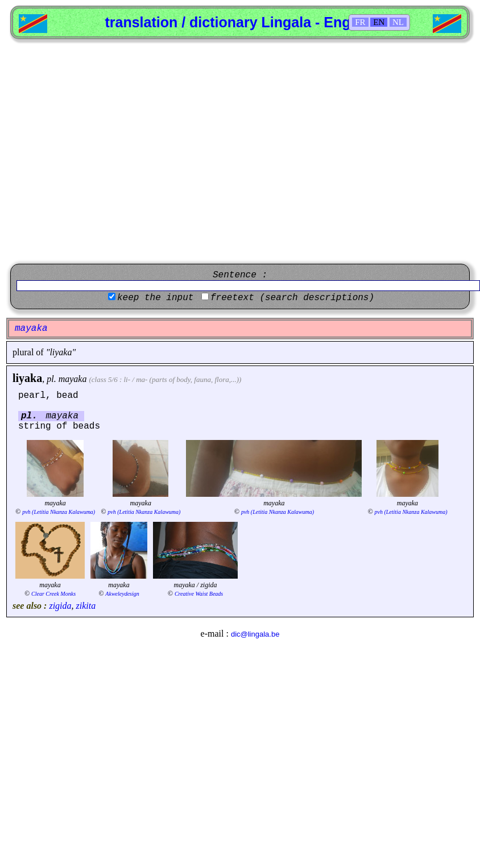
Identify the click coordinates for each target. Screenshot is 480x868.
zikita (86, 606)
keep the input (155, 298)
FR (360, 22)
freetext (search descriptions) (292, 298)
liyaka (27, 378)
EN (379, 22)
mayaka (73, 379)
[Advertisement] (107, 151)
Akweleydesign (122, 594)
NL (398, 22)
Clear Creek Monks (53, 594)
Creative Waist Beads (199, 594)
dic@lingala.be (255, 634)
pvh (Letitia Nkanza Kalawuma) (59, 512)
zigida (60, 606)
